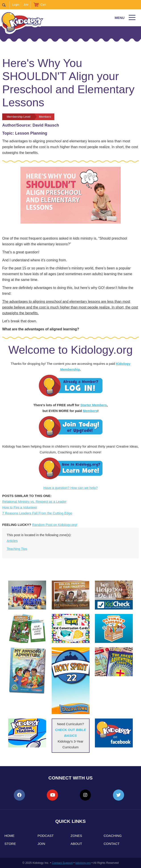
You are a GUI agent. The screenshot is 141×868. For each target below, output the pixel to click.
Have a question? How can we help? (71, 488)
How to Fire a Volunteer (20, 507)
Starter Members (94, 405)
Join (26, 5)
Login (16, 5)
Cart (43, 5)
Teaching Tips (17, 549)
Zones (76, 836)
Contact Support (62, 863)
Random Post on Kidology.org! (55, 525)
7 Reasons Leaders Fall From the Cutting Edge (37, 513)
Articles (12, 541)
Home (9, 836)
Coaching (113, 836)
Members (90, 411)
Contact (111, 844)
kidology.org (83, 863)
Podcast (46, 836)
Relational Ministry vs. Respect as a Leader (34, 502)
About (76, 844)
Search (6, 5)
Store (10, 844)
